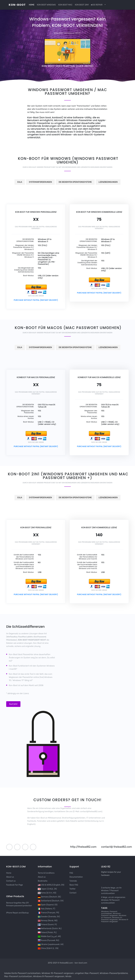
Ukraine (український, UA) (51, 944)
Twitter (73, 889)
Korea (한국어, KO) (47, 893)
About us (10, 877)
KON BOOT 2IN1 (82, 5)
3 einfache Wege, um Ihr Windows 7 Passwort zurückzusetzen (111, 891)
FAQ (71, 873)
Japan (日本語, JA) (47, 889)
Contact (73, 893)
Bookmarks (43, 881)
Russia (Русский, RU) (49, 940)
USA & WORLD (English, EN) (51, 885)
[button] (104, 5)
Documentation (76, 877)
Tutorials (73, 881)
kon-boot (17, 5)
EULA (20, 182)
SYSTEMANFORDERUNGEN (40, 182)
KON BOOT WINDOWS (46, 5)
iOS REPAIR (97, 5)
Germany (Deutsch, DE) (49, 897)
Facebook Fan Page (15, 885)
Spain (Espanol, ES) (48, 905)
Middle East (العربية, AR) (49, 936)
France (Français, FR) (48, 913)
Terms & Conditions (46, 873)
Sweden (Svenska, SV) (49, 917)
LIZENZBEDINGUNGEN (108, 182)
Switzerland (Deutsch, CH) (51, 901)
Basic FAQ (74, 885)
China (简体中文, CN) (48, 948)
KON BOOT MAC (65, 5)
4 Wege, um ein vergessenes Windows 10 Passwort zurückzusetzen (113, 900)
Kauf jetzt (13, 704)
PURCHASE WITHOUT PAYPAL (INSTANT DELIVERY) (36, 300)
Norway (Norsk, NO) (48, 921)
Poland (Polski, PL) (47, 932)
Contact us (11, 881)
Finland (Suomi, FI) (47, 925)
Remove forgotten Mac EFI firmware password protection (19, 904)
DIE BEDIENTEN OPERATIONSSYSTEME (75, 182)
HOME (32, 5)
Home (9, 873)
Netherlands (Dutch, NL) (50, 929)
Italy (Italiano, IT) (46, 909)
